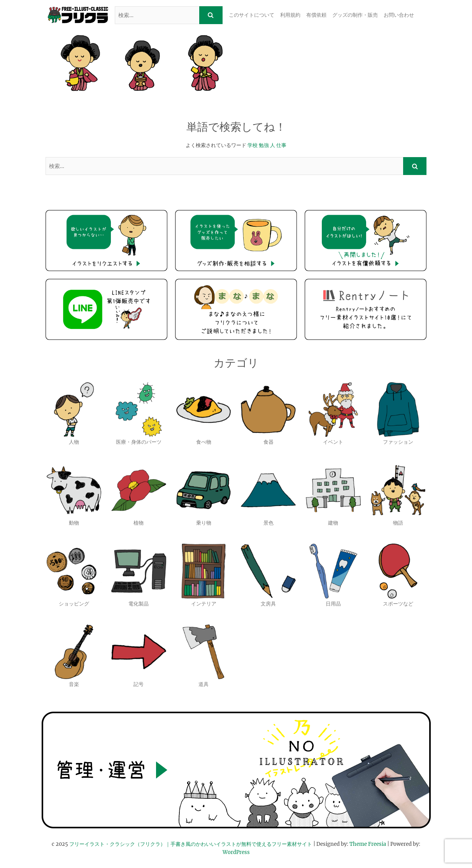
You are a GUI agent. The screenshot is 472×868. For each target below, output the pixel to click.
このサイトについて (252, 15)
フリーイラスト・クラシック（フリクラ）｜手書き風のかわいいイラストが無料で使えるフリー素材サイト (191, 844)
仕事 (281, 145)
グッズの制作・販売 (355, 15)
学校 (253, 145)
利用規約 (290, 15)
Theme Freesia (368, 844)
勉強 (264, 145)
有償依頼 (316, 15)
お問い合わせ (399, 15)
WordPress (236, 852)
